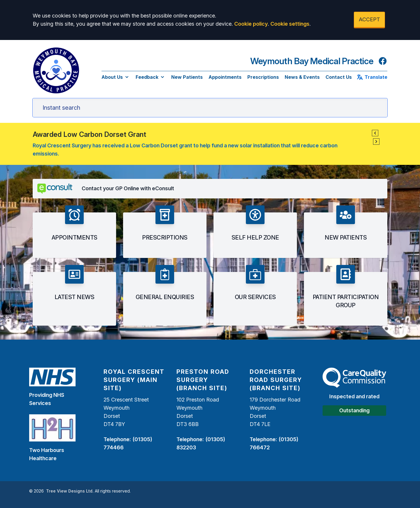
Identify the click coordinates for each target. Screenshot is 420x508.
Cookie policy (251, 24)
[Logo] (56, 70)
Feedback (150, 77)
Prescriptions (263, 77)
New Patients (187, 77)
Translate (372, 77)
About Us (116, 77)
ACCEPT (369, 19)
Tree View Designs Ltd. (70, 491)
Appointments (225, 77)
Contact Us (339, 77)
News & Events (302, 77)
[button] (375, 133)
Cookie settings (290, 24)
